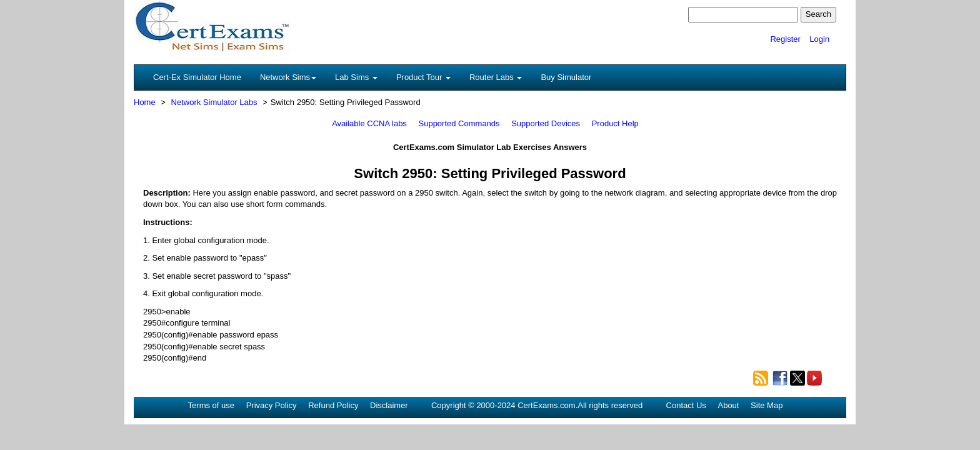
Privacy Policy (272, 405)
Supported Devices (546, 123)
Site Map (767, 405)
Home (145, 102)
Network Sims (288, 77)
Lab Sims (356, 77)
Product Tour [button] (423, 77)
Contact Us (686, 405)
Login (819, 39)
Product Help (615, 123)
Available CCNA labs (369, 123)
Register (785, 39)
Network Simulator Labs (214, 102)
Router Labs (496, 77)
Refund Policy (333, 405)
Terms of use (211, 405)
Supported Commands (459, 123)
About (728, 405)
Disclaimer (389, 405)
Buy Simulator (566, 77)
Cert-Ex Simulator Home (197, 77)
